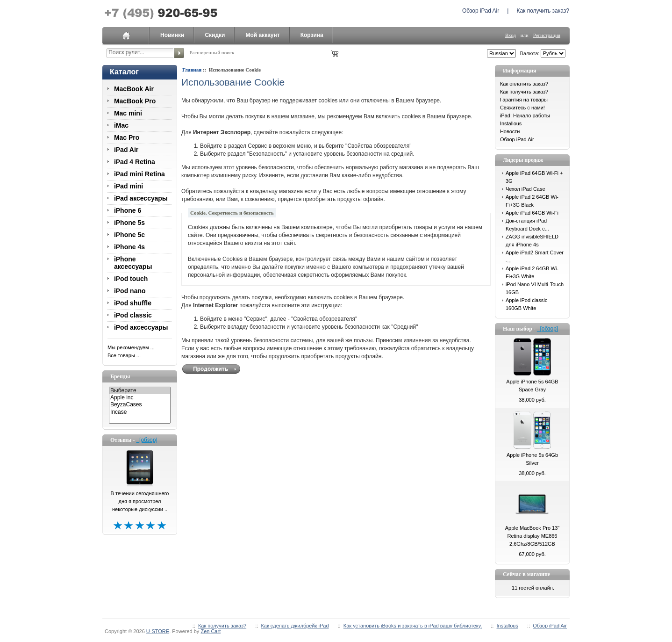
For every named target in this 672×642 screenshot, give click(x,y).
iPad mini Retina (139, 174)
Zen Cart (211, 631)
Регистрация (547, 35)
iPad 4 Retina (135, 162)
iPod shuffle (133, 303)
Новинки (172, 35)
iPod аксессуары (141, 327)
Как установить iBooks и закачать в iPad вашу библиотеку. (413, 626)
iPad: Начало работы (525, 115)
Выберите (140, 391)
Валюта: (528, 53)
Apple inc (140, 398)
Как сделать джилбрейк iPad (295, 626)
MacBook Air (134, 89)
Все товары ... (124, 355)
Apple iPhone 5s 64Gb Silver (532, 459)
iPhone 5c (129, 235)
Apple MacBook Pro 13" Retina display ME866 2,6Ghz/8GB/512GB (532, 536)
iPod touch (131, 279)
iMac (121, 125)
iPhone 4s (129, 247)
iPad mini (129, 186)
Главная (192, 70)
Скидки (215, 35)
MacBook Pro (135, 101)
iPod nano (130, 291)
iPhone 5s (129, 223)
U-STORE (158, 631)
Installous (511, 123)
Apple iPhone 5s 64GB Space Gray (532, 386)
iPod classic (133, 315)
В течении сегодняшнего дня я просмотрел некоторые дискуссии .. (140, 501)
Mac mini (128, 113)
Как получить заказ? (543, 11)
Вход (511, 35)
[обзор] (147, 440)
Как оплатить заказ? (524, 84)
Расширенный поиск (212, 52)
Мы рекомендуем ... (131, 347)
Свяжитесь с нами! (522, 108)
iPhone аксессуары (133, 263)
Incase (140, 412)
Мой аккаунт (262, 35)
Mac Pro (127, 137)
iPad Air (126, 150)
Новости (510, 131)
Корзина (312, 35)
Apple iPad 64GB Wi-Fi (532, 213)
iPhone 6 (128, 210)
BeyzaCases (140, 405)
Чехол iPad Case (525, 189)
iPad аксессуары (141, 198)
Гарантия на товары (524, 100)
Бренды (120, 376)
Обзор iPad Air (481, 11)
